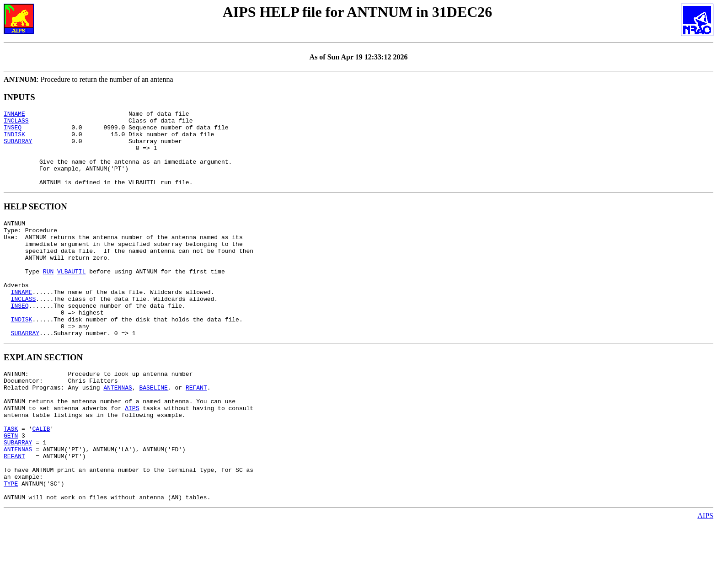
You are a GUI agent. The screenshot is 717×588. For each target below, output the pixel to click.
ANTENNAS (118, 430)
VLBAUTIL (71, 297)
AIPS (132, 454)
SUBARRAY (18, 148)
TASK (11, 479)
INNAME (14, 115)
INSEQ (13, 131)
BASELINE (153, 430)
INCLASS (16, 123)
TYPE (11, 545)
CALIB (41, 479)
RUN (48, 297)
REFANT (196, 430)
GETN (11, 487)
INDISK (14, 139)
